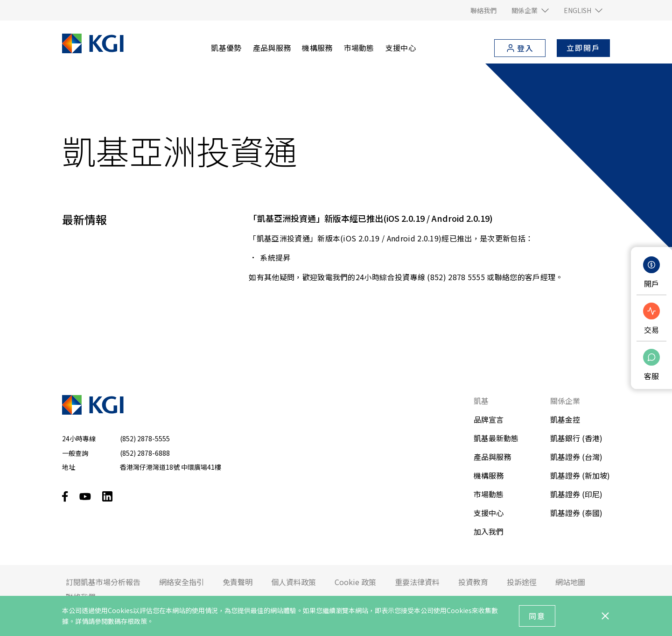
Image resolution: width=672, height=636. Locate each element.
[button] (530, 10)
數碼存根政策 (127, 621)
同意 (537, 616)
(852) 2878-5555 (145, 438)
